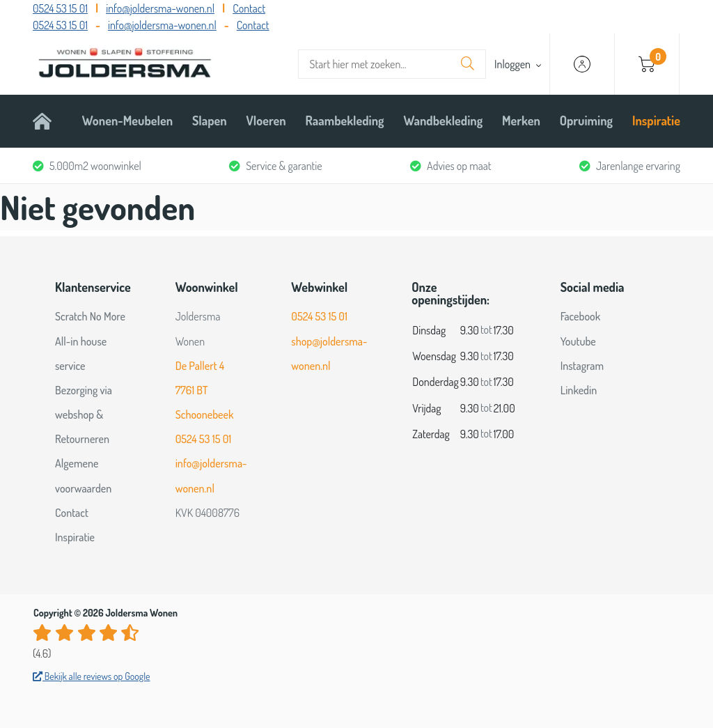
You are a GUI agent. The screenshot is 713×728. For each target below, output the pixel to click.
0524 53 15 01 (60, 8)
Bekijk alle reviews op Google (92, 676)
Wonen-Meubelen (127, 121)
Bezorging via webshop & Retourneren (84, 415)
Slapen (210, 121)
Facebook (581, 316)
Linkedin (579, 390)
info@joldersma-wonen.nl (160, 8)
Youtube (578, 341)
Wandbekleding (443, 121)
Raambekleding (345, 121)
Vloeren (266, 121)
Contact (249, 8)
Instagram (582, 366)
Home (48, 121)
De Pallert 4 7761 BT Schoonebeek (205, 390)
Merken (521, 121)
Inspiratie (656, 121)
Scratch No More (90, 316)
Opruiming (586, 121)
